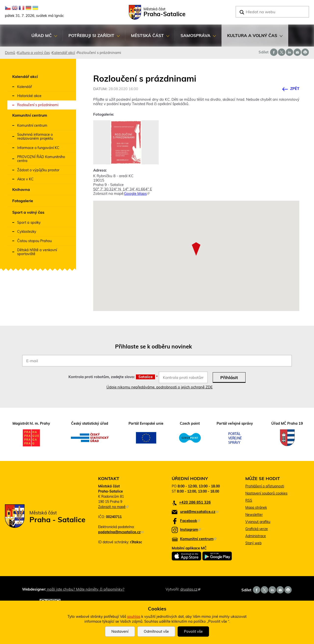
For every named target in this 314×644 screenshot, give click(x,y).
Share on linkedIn (289, 52)
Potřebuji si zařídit (91, 38)
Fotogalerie (23, 201)
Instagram (190, 529)
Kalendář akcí (63, 53)
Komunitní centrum (30, 115)
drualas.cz (190, 589)
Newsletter (254, 515)
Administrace (256, 536)
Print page (305, 52)
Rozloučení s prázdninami (38, 105)
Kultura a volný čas (252, 38)
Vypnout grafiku (258, 522)
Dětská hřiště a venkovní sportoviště (37, 252)
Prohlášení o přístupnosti (265, 486)
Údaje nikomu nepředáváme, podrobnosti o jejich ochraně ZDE (160, 387)
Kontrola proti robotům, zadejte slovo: (113, 377)
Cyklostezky (27, 232)
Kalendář (25, 87)
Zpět (295, 89)
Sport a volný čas (28, 212)
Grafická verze (257, 529)
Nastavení (120, 631)
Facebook (190, 521)
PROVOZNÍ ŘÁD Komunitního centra (41, 159)
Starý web (253, 543)
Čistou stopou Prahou (34, 241)
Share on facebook (274, 52)
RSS (249, 500)
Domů (10, 53)
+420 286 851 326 (195, 502)
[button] (196, 249)
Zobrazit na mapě (113, 507)
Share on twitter (282, 52)
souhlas (134, 616)
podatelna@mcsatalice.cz (121, 532)
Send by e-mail (297, 52)
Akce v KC (25, 179)
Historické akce (29, 96)
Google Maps (137, 193)
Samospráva (195, 38)
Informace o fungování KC (38, 148)
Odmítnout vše (156, 631)
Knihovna (21, 189)
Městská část (147, 38)
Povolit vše (193, 631)
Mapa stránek (256, 508)
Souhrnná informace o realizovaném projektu (35, 136)
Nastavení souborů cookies (266, 493)
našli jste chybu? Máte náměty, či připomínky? (85, 589)
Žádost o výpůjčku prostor (38, 170)
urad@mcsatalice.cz (199, 512)
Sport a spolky (29, 223)
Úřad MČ (41, 38)
